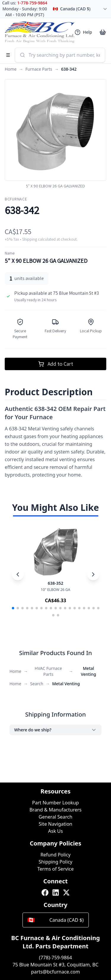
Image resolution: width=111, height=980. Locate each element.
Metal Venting (89, 671)
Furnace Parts (39, 69)
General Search (56, 817)
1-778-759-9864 (32, 3)
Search (37, 684)
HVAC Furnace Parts (48, 671)
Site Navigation (56, 824)
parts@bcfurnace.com (55, 972)
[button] (13, 608)
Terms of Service (55, 869)
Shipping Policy (56, 862)
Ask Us (56, 831)
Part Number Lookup (56, 803)
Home (11, 69)
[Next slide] (93, 574)
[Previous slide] (18, 574)
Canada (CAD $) (56, 920)
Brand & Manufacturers (55, 810)
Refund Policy (56, 855)
